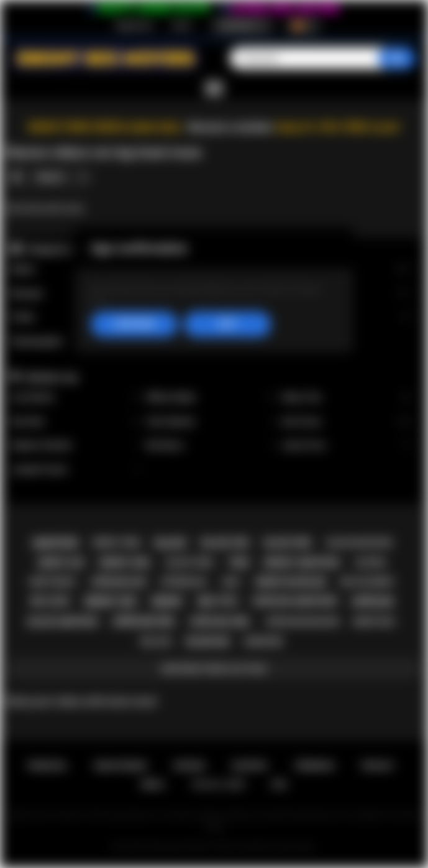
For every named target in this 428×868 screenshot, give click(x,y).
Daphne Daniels (75, 446)
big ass (156, 641)
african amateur (294, 601)
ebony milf (375, 622)
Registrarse (134, 25)
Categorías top (56, 249)
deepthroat (53, 582)
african (372, 602)
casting (370, 563)
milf (231, 582)
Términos (315, 766)
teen (239, 563)
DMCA (153, 784)
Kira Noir (75, 422)
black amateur (63, 622)
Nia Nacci (211, 446)
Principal (48, 766)
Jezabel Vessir (75, 470)
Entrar (181, 25)
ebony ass (61, 563)
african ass (119, 582)
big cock (50, 601)
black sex (225, 543)
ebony (167, 602)
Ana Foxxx (346, 422)
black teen (190, 562)
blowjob (208, 642)
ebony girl (125, 563)
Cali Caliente (211, 422)
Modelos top (52, 377)
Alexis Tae (346, 398)
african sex (143, 621)
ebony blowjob (291, 582)
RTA (280, 784)
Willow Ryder (211, 398)
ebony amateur (302, 563)
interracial (184, 582)
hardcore (263, 642)
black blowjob (360, 542)
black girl (288, 543)
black (171, 543)
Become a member (231, 127)
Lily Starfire (75, 398)
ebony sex (111, 602)
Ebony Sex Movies (179, 847)
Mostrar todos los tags (214, 669)
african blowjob (302, 621)
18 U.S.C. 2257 (218, 784)
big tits (218, 602)
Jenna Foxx (346, 446)
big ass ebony (367, 582)
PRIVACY (378, 766)
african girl (220, 622)
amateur (55, 543)
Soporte (249, 766)
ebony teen (117, 542)
